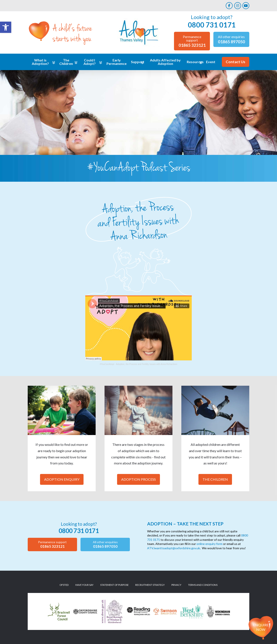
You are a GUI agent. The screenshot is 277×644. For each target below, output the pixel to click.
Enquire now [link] (261, 627)
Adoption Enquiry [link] (62, 479)
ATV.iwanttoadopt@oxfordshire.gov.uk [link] (174, 548)
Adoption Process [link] (138, 479)
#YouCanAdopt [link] (107, 364)
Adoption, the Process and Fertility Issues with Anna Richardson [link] (147, 364)
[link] (6, 27)
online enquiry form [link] (209, 544)
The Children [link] (215, 479)
